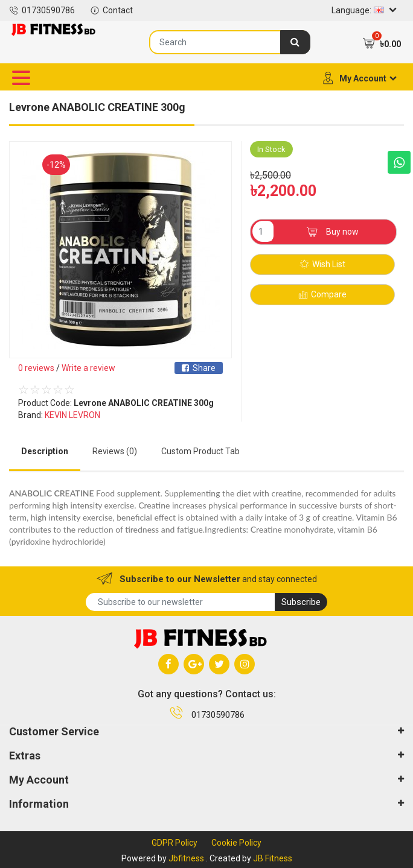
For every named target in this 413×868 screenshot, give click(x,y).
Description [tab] (45, 451)
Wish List (323, 265)
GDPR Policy (174, 843)
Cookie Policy (236, 843)
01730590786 (42, 10)
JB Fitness (273, 858)
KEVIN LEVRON (72, 415)
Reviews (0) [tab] (115, 451)
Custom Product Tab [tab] (200, 451)
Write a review (88, 368)
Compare (323, 295)
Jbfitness (186, 858)
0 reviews (36, 368)
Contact (111, 10)
